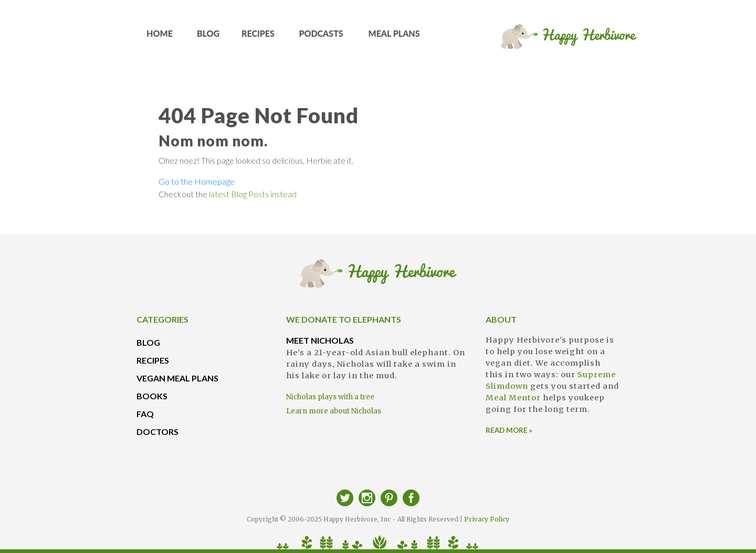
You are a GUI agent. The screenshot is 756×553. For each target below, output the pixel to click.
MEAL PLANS (394, 37)
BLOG (208, 37)
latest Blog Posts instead (253, 194)
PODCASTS (321, 37)
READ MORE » (509, 430)
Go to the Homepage (197, 181)
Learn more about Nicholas (334, 411)
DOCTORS (157, 432)
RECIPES (258, 37)
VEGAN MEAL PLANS (177, 378)
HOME (160, 37)
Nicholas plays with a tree (330, 397)
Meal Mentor (513, 398)
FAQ (145, 414)
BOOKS (152, 396)
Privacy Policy (487, 519)
